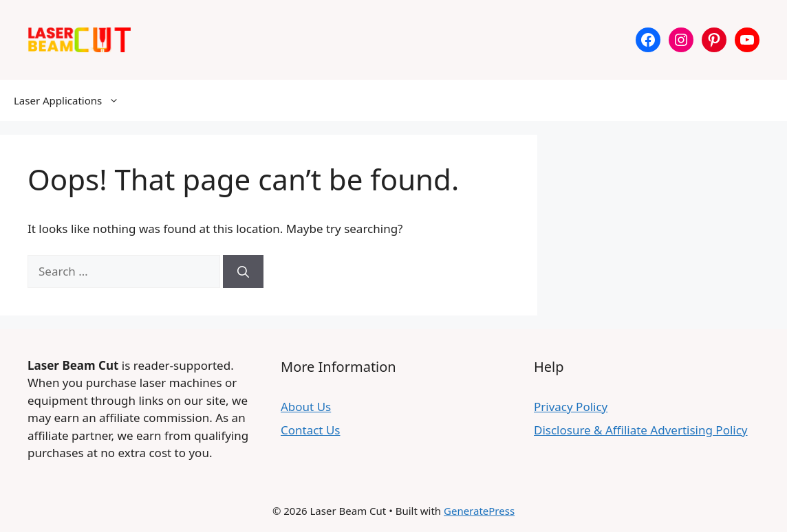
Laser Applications (73, 100)
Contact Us (311, 430)
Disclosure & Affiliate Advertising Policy (641, 430)
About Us (306, 407)
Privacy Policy (571, 407)
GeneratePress (479, 511)
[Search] (243, 271)
